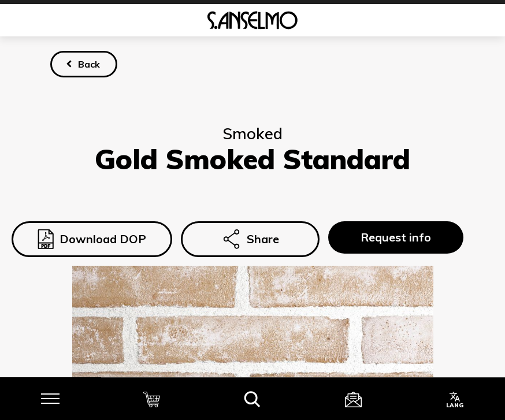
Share (250, 239)
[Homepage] (252, 20)
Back (89, 64)
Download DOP (92, 239)
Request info (396, 237)
